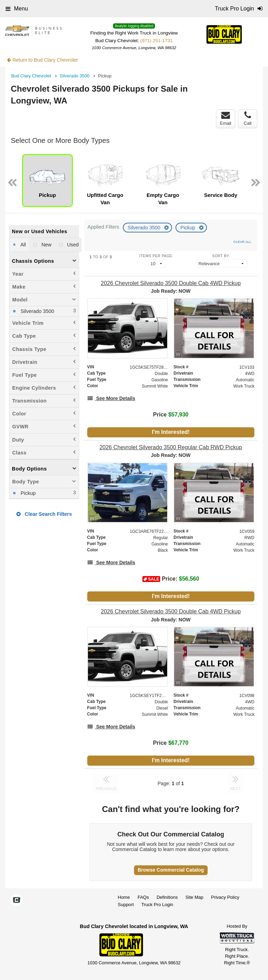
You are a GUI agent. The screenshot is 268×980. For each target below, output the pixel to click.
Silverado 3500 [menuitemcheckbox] (37, 311)
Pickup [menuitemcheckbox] (27, 493)
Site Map (194, 897)
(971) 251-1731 (157, 41)
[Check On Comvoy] (17, 901)
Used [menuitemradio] (72, 245)
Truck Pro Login (157, 905)
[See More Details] (111, 398)
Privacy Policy (225, 897)
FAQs (143, 897)
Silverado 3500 (145, 228)
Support (126, 905)
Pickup (188, 228)
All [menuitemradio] (23, 245)
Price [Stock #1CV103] (171, 415)
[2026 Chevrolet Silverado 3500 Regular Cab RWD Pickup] (171, 447)
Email (226, 118)
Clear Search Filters (44, 514)
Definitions (167, 897)
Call (247, 118)
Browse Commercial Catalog (171, 870)
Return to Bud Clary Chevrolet (42, 60)
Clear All (242, 242)
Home (124, 897)
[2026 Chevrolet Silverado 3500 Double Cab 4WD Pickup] (171, 283)
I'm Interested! (171, 432)
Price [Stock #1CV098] (171, 743)
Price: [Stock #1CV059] (171, 579)
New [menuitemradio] (46, 245)
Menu (17, 9)
